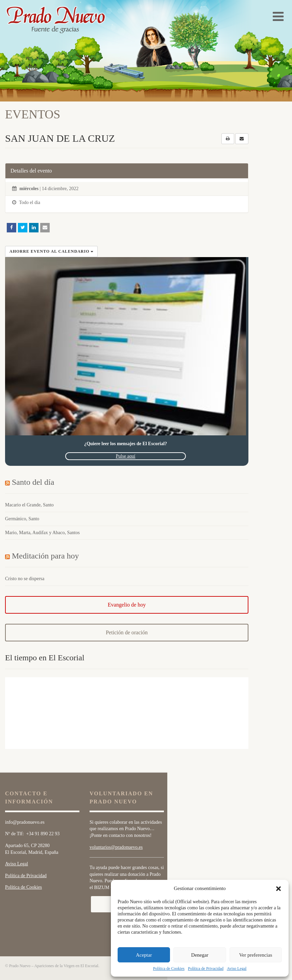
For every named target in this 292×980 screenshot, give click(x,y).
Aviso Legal (237, 968)
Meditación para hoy (45, 556)
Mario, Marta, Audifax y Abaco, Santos (42, 533)
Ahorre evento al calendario (51, 251)
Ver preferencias (255, 955)
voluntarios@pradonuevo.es (116, 847)
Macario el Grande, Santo (29, 505)
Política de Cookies (169, 968)
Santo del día (33, 482)
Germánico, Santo (22, 519)
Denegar (200, 955)
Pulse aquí (126, 456)
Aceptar (144, 955)
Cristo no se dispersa (25, 579)
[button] (278, 889)
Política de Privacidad (206, 968)
